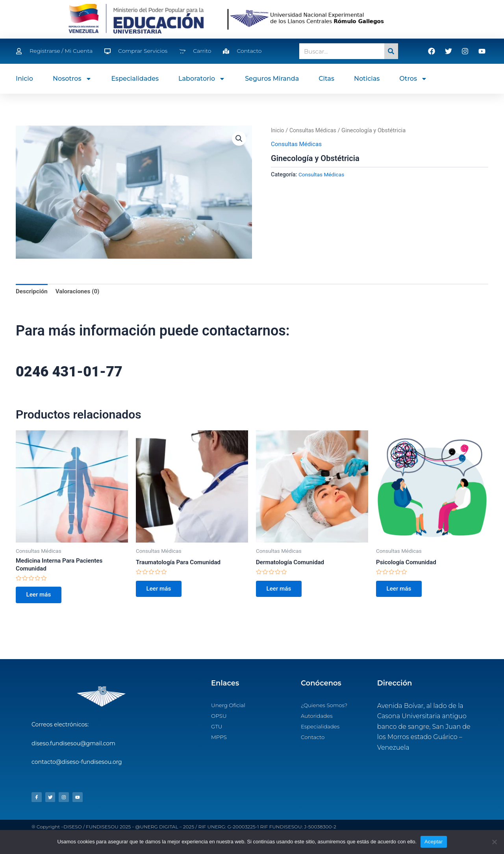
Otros (413, 79)
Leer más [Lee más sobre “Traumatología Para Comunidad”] (161, 591)
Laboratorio (202, 79)
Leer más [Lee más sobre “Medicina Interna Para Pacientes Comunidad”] (41, 598)
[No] (494, 842)
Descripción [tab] (32, 292)
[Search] (391, 51)
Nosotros (72, 79)
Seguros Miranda (272, 79)
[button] (239, 139)
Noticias (367, 79)
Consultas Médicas (315, 130)
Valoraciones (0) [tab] (80, 292)
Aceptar (434, 842)
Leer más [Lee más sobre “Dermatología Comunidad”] (281, 591)
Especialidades (135, 79)
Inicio (24, 79)
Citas (326, 79)
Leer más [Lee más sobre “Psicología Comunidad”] (401, 591)
